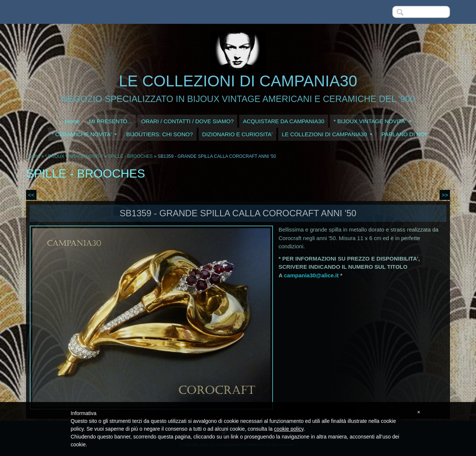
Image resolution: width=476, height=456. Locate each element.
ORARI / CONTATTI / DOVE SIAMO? (188, 121)
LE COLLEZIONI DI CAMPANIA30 (238, 81)
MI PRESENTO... (110, 121)
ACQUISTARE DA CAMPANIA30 (284, 121)
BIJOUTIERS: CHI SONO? (159, 134)
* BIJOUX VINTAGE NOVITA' (372, 121)
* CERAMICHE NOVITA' (84, 134)
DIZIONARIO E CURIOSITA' (237, 134)
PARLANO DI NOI (404, 134)
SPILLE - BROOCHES (131, 156)
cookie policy (289, 429)
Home (72, 121)
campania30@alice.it (311, 275)
